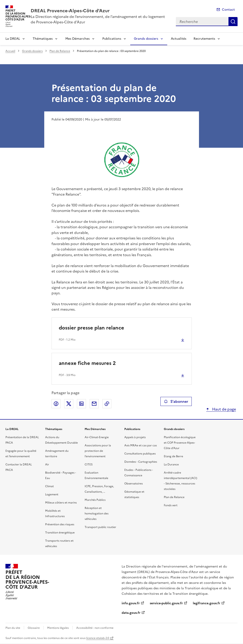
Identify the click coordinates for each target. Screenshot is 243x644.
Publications (112, 39)
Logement (52, 494)
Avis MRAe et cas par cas (141, 445)
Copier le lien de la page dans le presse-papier (107, 404)
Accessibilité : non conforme (95, 628)
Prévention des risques (60, 524)
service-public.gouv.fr (166, 603)
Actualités (179, 39)
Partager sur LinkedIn (81, 404)
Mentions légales (58, 628)
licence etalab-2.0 (98, 638)
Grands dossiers (146, 39)
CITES (89, 465)
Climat (49, 486)
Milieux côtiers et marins (61, 503)
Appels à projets (135, 437)
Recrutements (204, 39)
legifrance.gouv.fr (207, 603)
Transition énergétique (60, 533)
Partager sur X (69, 404)
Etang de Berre (173, 456)
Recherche (233, 22)
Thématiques (43, 39)
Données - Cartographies (141, 462)
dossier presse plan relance (91, 328)
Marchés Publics (95, 500)
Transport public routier (100, 527)
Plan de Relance (60, 51)
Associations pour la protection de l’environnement (98, 451)
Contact (228, 10)
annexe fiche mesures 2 (87, 363)
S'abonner (176, 401)
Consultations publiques (140, 454)
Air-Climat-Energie (97, 437)
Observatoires (134, 484)
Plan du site (13, 628)
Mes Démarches (77, 39)
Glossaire (34, 628)
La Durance (171, 465)
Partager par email (94, 404)
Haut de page (224, 409)
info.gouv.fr (131, 603)
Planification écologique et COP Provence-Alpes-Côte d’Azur (180, 443)
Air (47, 465)
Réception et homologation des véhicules (97, 514)
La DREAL (13, 39)
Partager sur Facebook (56, 404)
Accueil (10, 51)
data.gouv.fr (131, 613)
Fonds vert (171, 505)
